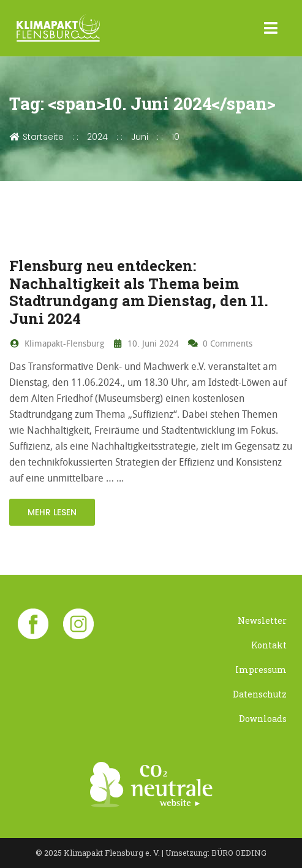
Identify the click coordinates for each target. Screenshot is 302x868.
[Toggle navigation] (271, 28)
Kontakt (269, 645)
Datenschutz (260, 694)
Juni (140, 137)
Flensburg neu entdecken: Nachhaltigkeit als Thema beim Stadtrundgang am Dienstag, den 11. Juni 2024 (139, 292)
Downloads (263, 719)
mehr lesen (52, 512)
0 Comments (220, 343)
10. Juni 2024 (146, 343)
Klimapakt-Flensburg (57, 343)
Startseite (36, 137)
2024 (97, 137)
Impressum (261, 670)
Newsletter (262, 620)
